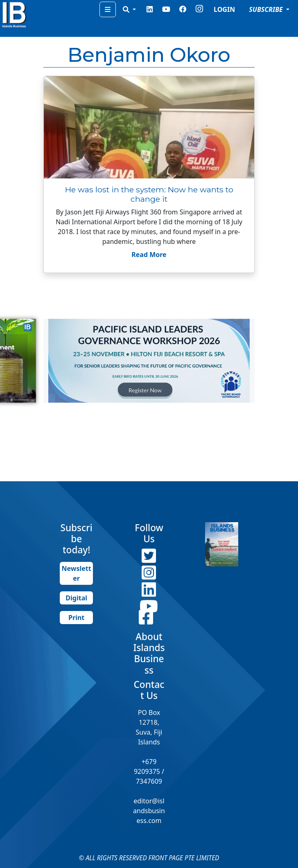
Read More (149, 255)
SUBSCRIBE (267, 9)
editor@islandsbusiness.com (149, 811)
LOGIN (224, 9)
